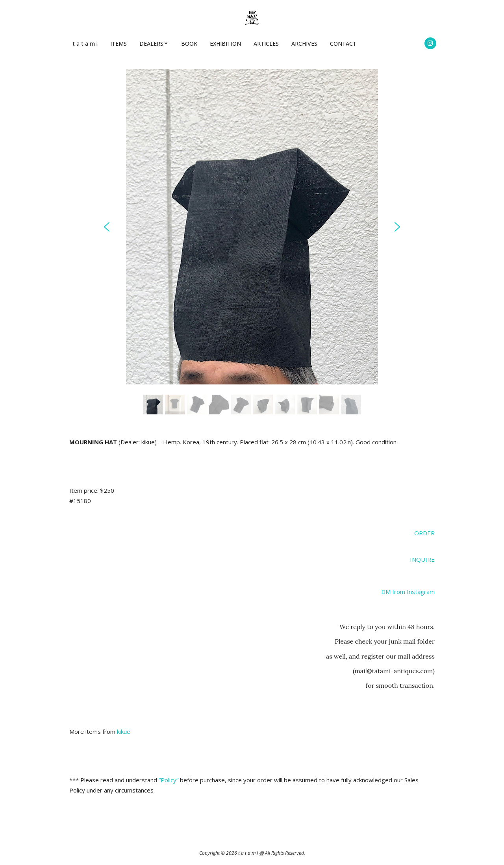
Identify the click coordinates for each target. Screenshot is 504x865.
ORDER (424, 533)
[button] (107, 227)
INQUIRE (422, 559)
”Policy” (169, 780)
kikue (124, 731)
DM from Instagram (408, 592)
